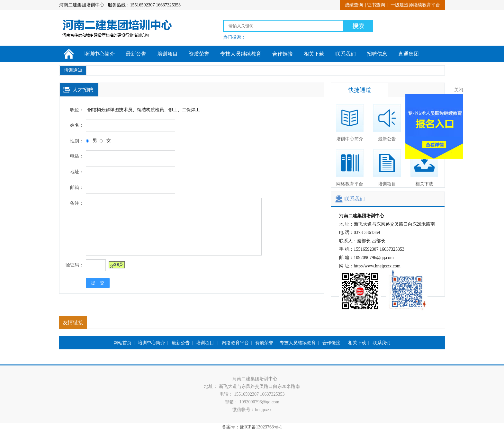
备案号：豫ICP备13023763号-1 (252, 427)
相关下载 (314, 54)
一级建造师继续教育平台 (415, 5)
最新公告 (136, 54)
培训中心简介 (99, 54)
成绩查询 (354, 5)
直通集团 (409, 54)
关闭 (461, 88)
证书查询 (376, 5)
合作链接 (283, 54)
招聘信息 (377, 54)
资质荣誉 (199, 54)
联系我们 (346, 54)
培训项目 (167, 54)
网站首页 (122, 343)
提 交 (98, 283)
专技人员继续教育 (241, 54)
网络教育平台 (350, 168)
